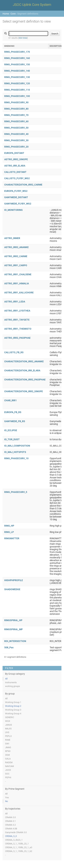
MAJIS (8, 729)
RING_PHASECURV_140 (17, 71)
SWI (7, 744)
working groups (13, 686)
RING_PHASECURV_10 (16, 458)
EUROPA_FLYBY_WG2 (16, 191)
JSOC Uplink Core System (32, 5)
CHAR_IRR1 (10, 400)
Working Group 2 (13, 706)
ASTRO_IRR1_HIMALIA (17, 283)
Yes (7, 797)
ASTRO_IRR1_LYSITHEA (17, 311)
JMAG (8, 747)
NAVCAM (9, 766)
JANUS (9, 725)
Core (13, 14)
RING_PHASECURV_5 (16, 492)
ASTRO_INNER (12, 238)
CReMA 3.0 (10, 817)
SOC (7, 774)
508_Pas (9, 647)
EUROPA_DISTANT (14, 153)
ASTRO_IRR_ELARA (15, 166)
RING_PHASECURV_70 (16, 115)
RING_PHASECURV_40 (16, 134)
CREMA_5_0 (11, 836)
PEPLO (8, 736)
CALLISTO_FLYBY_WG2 (17, 178)
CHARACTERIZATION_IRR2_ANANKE (24, 361)
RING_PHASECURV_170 (17, 52)
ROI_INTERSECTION (15, 641)
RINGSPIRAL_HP (13, 620)
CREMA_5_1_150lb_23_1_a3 (19, 847)
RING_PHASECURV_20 (16, 147)
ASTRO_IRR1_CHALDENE (18, 274)
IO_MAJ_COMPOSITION (17, 446)
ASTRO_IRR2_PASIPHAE (17, 338)
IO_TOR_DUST (12, 439)
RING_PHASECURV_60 (16, 121)
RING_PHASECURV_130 (17, 77)
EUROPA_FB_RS (13, 412)
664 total (23, 38)
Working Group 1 (13, 702)
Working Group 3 (13, 710)
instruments (11, 682)
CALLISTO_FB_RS (14, 352)
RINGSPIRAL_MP (13, 629)
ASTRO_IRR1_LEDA (15, 302)
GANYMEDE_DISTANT (16, 197)
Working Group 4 (13, 714)
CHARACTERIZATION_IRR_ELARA (22, 370)
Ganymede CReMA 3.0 (16, 832)
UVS (7, 732)
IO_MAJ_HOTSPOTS (15, 452)
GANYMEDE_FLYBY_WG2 (18, 204)
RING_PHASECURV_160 (17, 58)
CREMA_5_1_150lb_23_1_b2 (19, 851)
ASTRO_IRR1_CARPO (16, 265)
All (6, 679)
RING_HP (9, 526)
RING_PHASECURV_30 (16, 140)
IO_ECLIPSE (11, 430)
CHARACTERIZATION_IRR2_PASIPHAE (25, 380)
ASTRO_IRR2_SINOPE (16, 159)
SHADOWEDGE (12, 589)
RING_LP (9, 532)
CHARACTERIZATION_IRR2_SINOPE (24, 391)
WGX (8, 721)
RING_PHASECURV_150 (17, 64)
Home (6, 14)
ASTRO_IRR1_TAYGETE (17, 320)
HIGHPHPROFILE (14, 580)
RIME (8, 740)
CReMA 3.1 (10, 821)
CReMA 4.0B (11, 829)
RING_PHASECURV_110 (17, 90)
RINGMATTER (12, 538)
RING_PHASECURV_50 (16, 128)
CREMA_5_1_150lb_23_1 (17, 844)
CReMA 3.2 (10, 825)
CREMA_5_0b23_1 (14, 840)
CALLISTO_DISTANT (15, 172)
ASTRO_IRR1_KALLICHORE (19, 293)
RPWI (8, 751)
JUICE (8, 770)
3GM (7, 755)
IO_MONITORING (13, 210)
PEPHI (8, 777)
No (6, 801)
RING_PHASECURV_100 (17, 96)
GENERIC (10, 717)
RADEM (9, 762)
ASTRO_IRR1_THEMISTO (18, 329)
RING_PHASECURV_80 (16, 109)
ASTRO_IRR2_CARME (16, 256)
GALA (8, 759)
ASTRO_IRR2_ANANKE (16, 247)
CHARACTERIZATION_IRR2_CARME (23, 185)
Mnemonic (9, 46)
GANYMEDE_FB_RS (15, 421)
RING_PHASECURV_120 (17, 83)
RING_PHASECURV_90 (16, 102)
